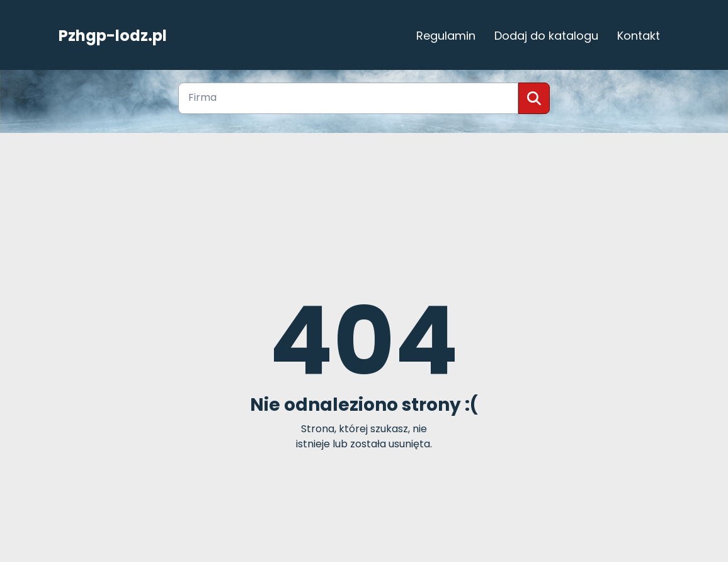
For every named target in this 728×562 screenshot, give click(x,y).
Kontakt (639, 36)
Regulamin (446, 36)
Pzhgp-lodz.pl (113, 36)
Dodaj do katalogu (546, 36)
